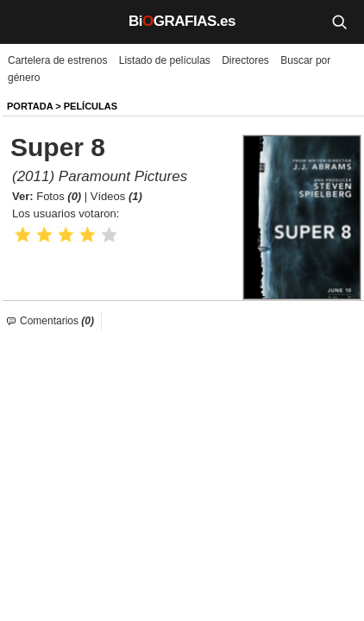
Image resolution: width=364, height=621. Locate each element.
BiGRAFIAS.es (182, 21)
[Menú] (26, 22)
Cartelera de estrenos (57, 60)
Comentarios (57, 321)
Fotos (59, 196)
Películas (91, 106)
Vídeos (116, 196)
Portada (30, 106)
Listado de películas (165, 60)
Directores (245, 60)
